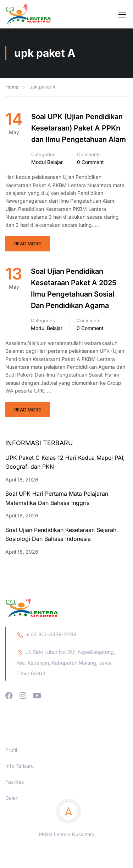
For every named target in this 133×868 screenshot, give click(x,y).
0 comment (90, 162)
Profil (11, 779)
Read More (28, 244)
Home (12, 87)
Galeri (12, 827)
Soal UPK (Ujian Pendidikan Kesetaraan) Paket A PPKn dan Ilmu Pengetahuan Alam (79, 128)
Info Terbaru (20, 795)
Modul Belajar (47, 162)
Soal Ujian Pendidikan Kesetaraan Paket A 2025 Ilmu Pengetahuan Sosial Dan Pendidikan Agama (74, 288)
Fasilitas (15, 811)
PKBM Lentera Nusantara (67, 863)
